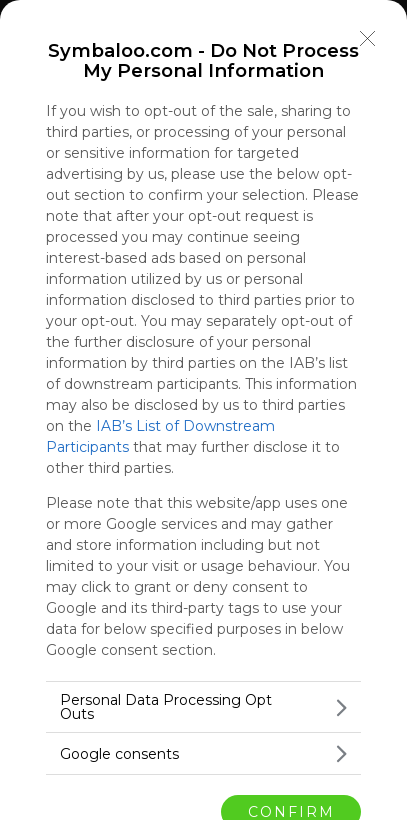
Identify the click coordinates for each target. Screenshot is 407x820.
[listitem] (203, 707)
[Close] (368, 39)
